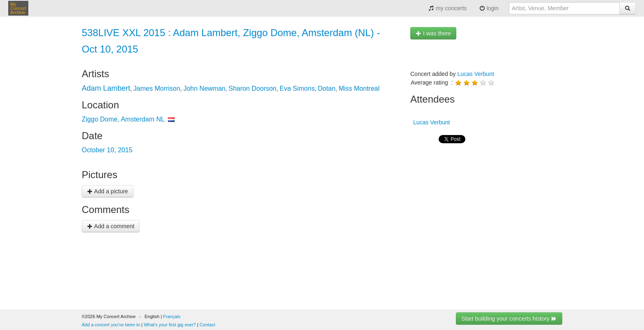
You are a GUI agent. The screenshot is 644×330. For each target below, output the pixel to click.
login (489, 8)
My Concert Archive (18, 8)
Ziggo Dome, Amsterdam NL (123, 119)
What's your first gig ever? (170, 325)
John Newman (204, 88)
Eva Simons (297, 88)
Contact (207, 325)
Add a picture (108, 191)
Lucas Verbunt (476, 74)
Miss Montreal (359, 88)
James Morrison (157, 88)
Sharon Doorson (253, 88)
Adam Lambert (106, 88)
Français (172, 316)
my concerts (447, 8)
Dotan (327, 88)
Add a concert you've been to (111, 325)
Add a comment (111, 226)
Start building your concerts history (509, 319)
